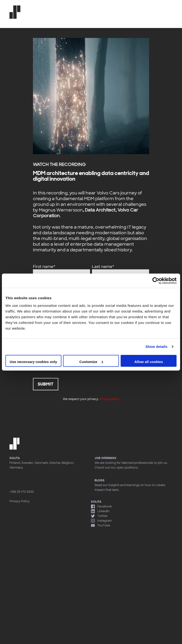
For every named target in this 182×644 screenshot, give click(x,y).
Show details (157, 347)
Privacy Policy (20, 501)
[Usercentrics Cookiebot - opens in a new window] (156, 281)
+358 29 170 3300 (22, 492)
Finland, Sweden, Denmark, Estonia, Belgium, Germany (42, 465)
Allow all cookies (149, 361)
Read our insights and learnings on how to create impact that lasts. (134, 485)
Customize (91, 361)
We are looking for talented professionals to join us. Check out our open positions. (131, 465)
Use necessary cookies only (33, 361)
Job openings (105, 458)
